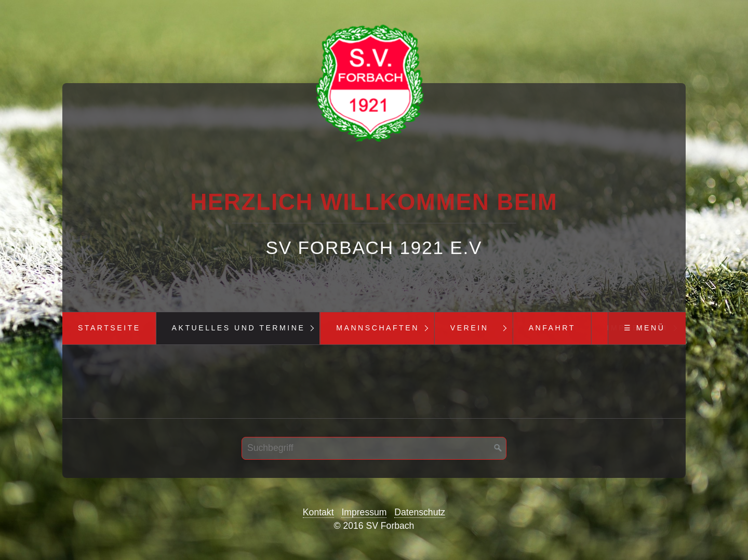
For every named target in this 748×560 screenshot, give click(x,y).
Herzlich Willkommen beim (374, 202)
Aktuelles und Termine (239, 328)
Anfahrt (552, 328)
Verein (470, 328)
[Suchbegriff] (374, 448)
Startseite (109, 328)
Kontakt (318, 512)
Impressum (364, 512)
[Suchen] (498, 448)
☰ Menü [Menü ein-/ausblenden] (644, 328)
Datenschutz (420, 512)
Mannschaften (378, 328)
